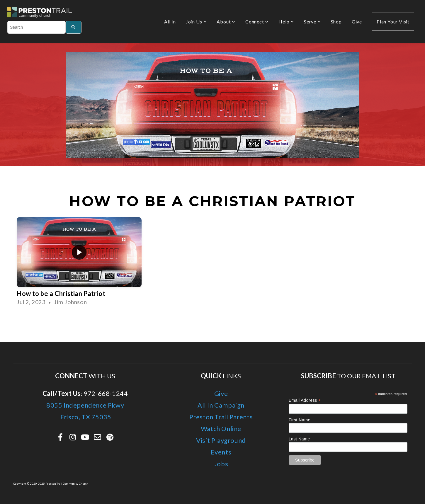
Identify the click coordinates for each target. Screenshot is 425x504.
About (226, 22)
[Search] (74, 27)
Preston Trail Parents (221, 417)
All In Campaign (221, 405)
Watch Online (221, 429)
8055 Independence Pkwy (85, 405)
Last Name (299, 439)
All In (170, 22)
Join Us (196, 22)
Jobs (221, 464)
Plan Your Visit (393, 22)
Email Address (305, 400)
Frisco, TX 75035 (85, 417)
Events (221, 452)
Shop (336, 22)
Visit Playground (221, 440)
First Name (300, 420)
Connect (257, 22)
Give (357, 22)
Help (286, 22)
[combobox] (36, 27)
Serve (312, 22)
